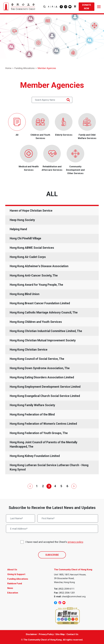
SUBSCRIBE (52, 555)
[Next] (73, 486)
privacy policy (75, 542)
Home (8, 68)
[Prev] (31, 486)
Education (13, 593)
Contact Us (72, 634)
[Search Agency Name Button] (68, 100)
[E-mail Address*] (52, 529)
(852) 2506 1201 (67, 593)
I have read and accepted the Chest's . (55, 542)
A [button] (49, 7)
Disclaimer (31, 634)
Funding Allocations (25, 68)
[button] (44, 7)
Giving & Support (16, 574)
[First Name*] (68, 518)
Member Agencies (47, 68)
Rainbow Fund (15, 583)
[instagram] (66, 7)
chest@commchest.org (74, 596)
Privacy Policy (46, 634)
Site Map (60, 634)
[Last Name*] (20, 518)
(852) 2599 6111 (66, 589)
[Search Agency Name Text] (52, 100)
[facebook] (61, 7)
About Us (12, 569)
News (10, 588)
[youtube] (70, 7)
